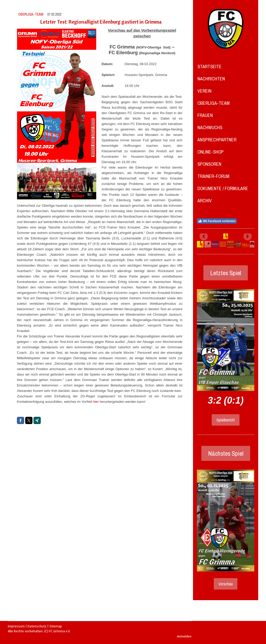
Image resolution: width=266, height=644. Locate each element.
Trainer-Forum (213, 176)
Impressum (16, 626)
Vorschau (226, 584)
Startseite (210, 67)
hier (96, 402)
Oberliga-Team (214, 103)
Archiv (205, 201)
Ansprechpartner (217, 140)
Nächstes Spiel (226, 453)
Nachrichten (211, 79)
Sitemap (56, 626)
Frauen (205, 115)
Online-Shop (211, 152)
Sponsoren (209, 164)
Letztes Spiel (226, 273)
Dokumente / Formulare (223, 188)
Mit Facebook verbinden (217, 221)
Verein (204, 91)
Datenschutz (37, 626)
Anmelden (184, 636)
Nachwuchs (210, 127)
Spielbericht (226, 420)
